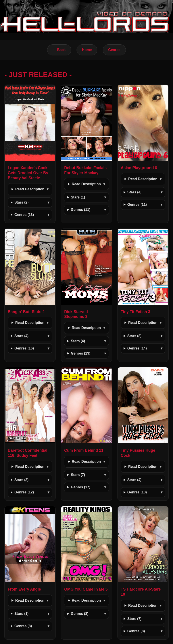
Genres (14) (137, 348)
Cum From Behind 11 (84, 450)
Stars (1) (78, 197)
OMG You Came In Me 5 (86, 589)
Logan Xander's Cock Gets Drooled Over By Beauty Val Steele (28, 173)
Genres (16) (24, 348)
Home (87, 50)
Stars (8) (135, 336)
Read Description (30, 189)
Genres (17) (81, 487)
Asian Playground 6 (139, 168)
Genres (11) (81, 210)
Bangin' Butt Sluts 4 (26, 312)
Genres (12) (24, 492)
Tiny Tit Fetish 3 (136, 312)
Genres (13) (24, 215)
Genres (114, 50)
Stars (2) (21, 202)
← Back (59, 50)
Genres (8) (23, 626)
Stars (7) (78, 475)
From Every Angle (24, 589)
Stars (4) (135, 192)
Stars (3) (21, 480)
